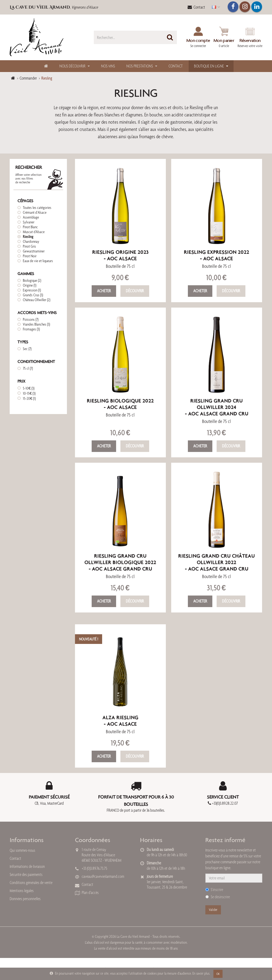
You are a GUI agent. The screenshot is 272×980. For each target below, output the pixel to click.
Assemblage (31, 217)
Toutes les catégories (37, 208)
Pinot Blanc (30, 227)
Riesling (28, 237)
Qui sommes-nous (22, 850)
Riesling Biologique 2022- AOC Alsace (120, 404)
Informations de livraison (27, 866)
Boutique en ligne (209, 66)
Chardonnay (31, 241)
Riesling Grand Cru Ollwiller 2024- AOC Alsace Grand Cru (217, 407)
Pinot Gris (29, 246)
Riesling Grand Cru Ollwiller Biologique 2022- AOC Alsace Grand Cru (120, 562)
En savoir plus (201, 973)
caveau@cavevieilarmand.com (103, 876)
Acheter (104, 291)
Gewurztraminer (34, 251)
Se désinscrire (218, 897)
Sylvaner (29, 222)
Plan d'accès (90, 892)
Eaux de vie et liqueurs (38, 261)
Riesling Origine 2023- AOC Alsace (120, 255)
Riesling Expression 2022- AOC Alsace (216, 255)
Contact (196, 7)
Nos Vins (108, 66)
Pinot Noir (30, 256)
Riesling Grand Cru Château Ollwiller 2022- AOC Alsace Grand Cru (216, 562)
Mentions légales (22, 891)
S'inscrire (214, 890)
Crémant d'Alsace (35, 212)
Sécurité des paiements (26, 874)
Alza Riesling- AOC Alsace (120, 721)
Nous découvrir (72, 66)
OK (218, 974)
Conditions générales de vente (31, 883)
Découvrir (135, 291)
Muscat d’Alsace (34, 232)
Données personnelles (25, 899)
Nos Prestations (140, 66)
